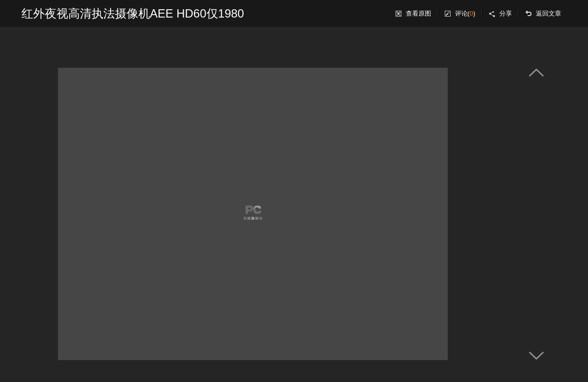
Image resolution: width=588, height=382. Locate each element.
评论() (465, 13)
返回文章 (549, 13)
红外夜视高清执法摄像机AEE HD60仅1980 (133, 13)
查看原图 (418, 13)
